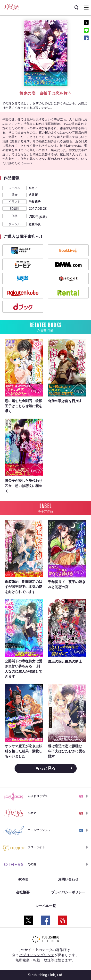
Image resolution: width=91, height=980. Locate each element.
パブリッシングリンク (37, 955)
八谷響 (33, 195)
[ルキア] (12, 7)
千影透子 (35, 202)
